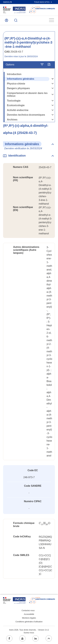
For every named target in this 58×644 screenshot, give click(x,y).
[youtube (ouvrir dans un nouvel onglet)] (22, 638)
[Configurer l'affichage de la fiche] (42, 65)
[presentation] (45, 523)
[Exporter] (49, 65)
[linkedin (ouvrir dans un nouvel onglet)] (36, 638)
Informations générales (21, 79)
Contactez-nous (28, 611)
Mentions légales (29, 618)
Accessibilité (29, 614)
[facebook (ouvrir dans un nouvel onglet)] (9, 638)
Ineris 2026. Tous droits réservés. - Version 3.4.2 (29, 630)
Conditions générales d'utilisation (29, 622)
